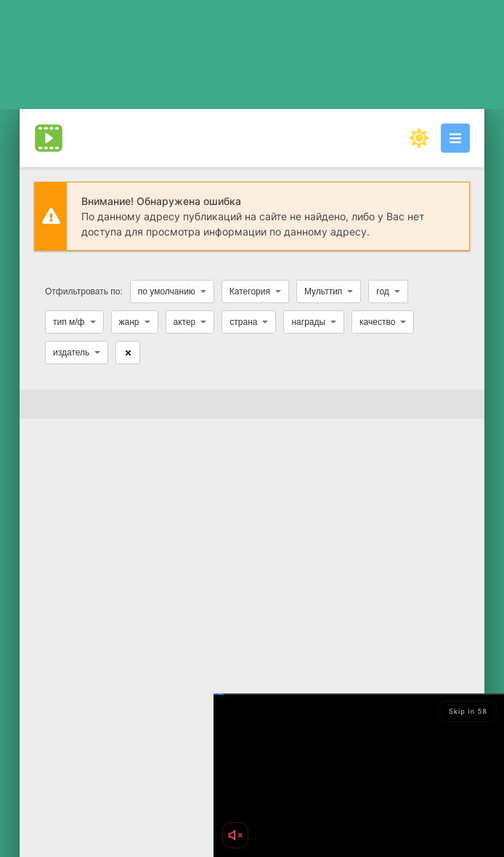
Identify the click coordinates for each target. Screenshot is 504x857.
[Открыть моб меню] (455, 138)
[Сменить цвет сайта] (419, 138)
